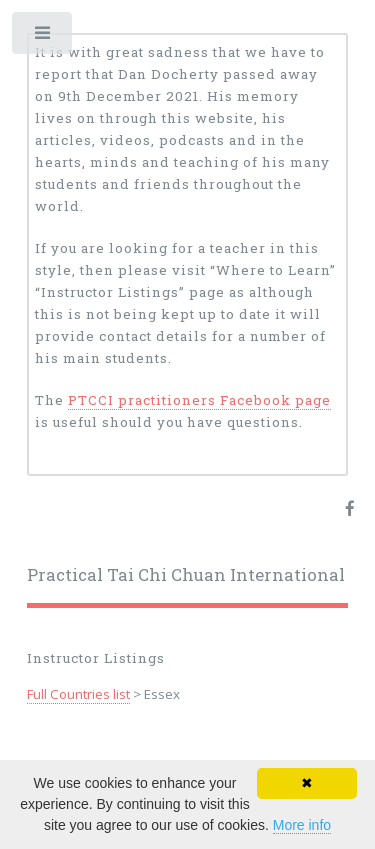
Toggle (43, 37)
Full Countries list (78, 694)
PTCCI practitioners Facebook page (199, 400)
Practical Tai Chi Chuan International (186, 575)
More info (302, 825)
